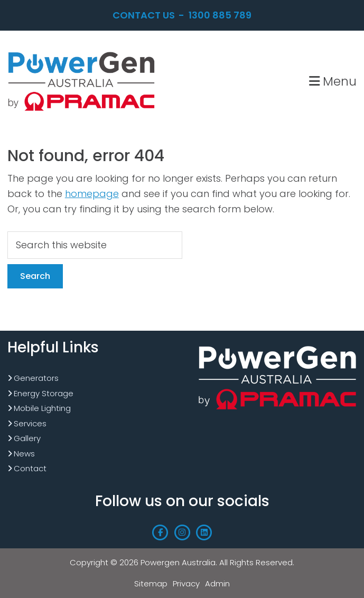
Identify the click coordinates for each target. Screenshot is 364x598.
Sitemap (151, 583)
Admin (217, 583)
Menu (333, 81)
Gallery (27, 438)
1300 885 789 (220, 15)
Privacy (186, 583)
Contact (30, 468)
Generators (36, 378)
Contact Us (144, 15)
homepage (92, 194)
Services (30, 423)
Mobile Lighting (42, 408)
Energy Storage (44, 393)
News (24, 454)
